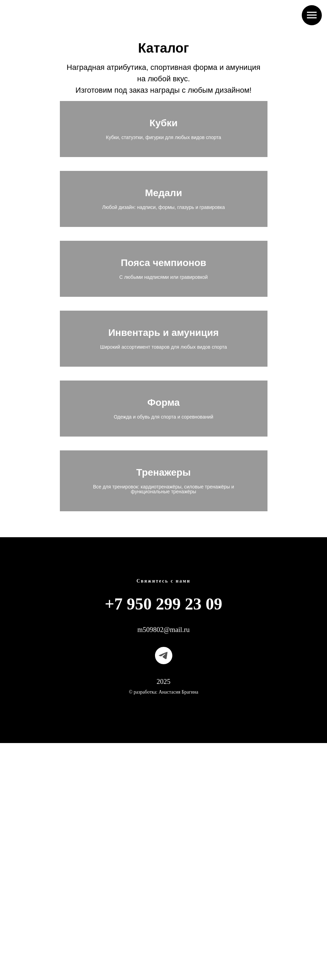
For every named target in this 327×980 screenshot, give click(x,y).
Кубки (163, 143)
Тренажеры (163, 692)
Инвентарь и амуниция (163, 474)
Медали (163, 253)
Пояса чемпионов (163, 363)
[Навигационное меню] (312, 15)
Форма (164, 584)
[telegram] (164, 892)
